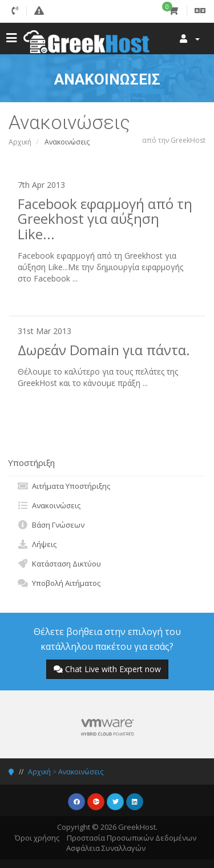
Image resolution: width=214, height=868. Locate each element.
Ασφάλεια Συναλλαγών (106, 848)
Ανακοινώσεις (49, 505)
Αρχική (20, 142)
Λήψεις (37, 544)
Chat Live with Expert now (107, 669)
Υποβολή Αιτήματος (59, 583)
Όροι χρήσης (37, 838)
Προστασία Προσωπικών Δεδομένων (132, 838)
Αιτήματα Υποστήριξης (64, 486)
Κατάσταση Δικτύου (59, 564)
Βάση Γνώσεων (51, 525)
